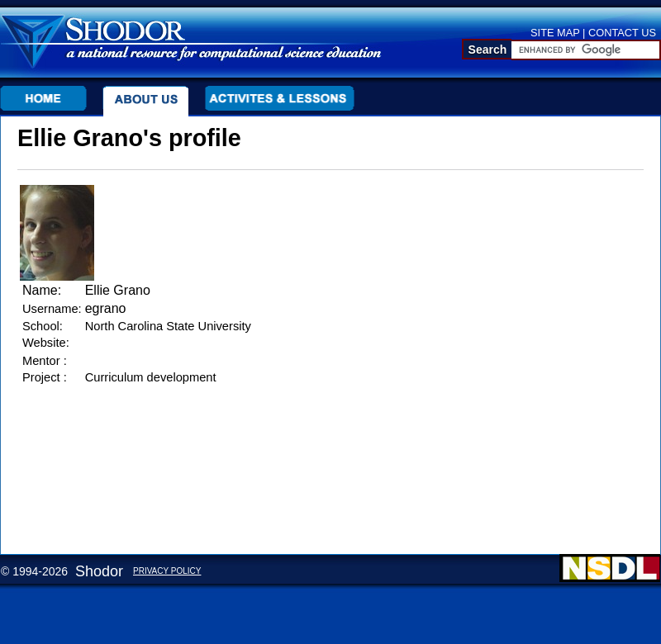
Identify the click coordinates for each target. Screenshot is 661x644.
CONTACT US (622, 33)
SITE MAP (555, 33)
